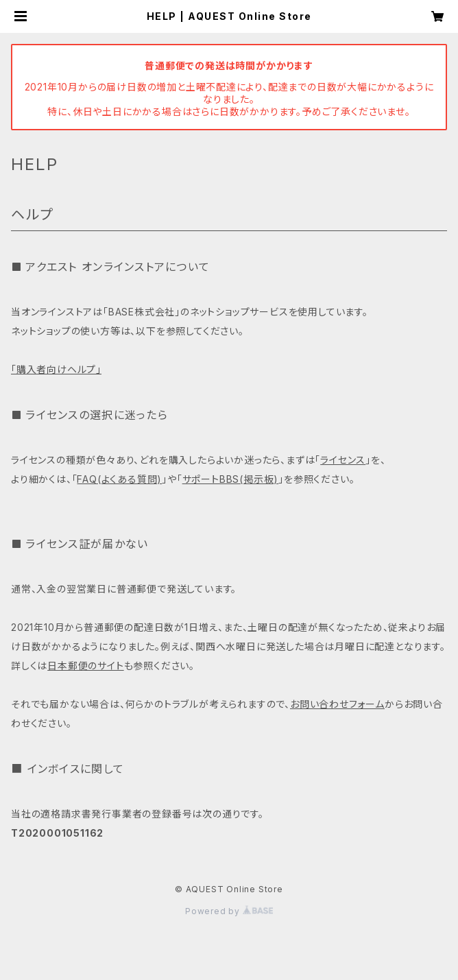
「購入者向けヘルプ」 (56, 369)
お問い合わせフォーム (337, 704)
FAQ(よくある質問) (119, 479)
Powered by (229, 911)
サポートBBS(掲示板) (231, 479)
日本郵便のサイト (85, 666)
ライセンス (343, 460)
